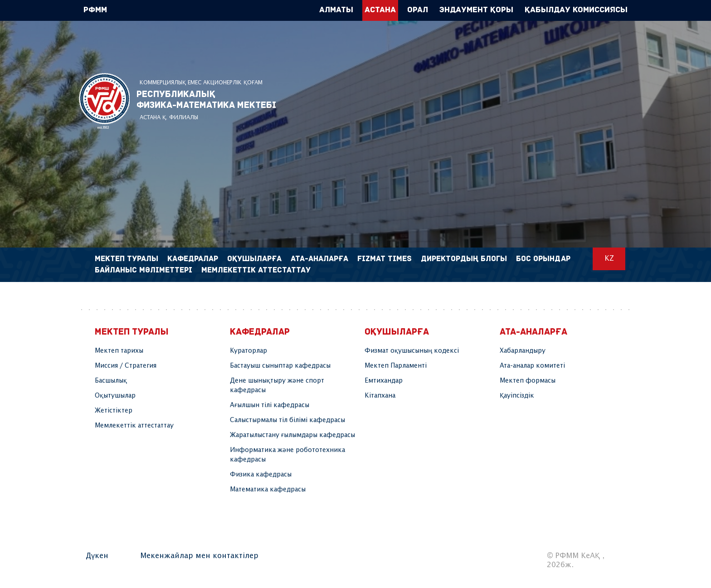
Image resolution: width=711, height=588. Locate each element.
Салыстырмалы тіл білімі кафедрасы (287, 420)
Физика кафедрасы (261, 475)
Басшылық (111, 381)
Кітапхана (380, 396)
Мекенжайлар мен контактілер (199, 556)
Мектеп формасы (528, 381)
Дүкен (97, 556)
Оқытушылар (115, 396)
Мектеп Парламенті (396, 366)
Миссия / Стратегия (126, 366)
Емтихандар (384, 381)
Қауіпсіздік (517, 396)
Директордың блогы (464, 259)
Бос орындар (543, 259)
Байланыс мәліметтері (144, 270)
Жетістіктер (114, 411)
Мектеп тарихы (119, 351)
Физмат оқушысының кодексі (412, 351)
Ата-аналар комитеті (532, 366)
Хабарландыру (523, 351)
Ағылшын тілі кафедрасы (270, 405)
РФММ (104, 101)
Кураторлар (248, 351)
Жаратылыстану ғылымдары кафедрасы (292, 435)
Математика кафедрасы (268, 490)
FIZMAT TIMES (385, 259)
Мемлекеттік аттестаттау (256, 270)
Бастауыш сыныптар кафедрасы (280, 366)
